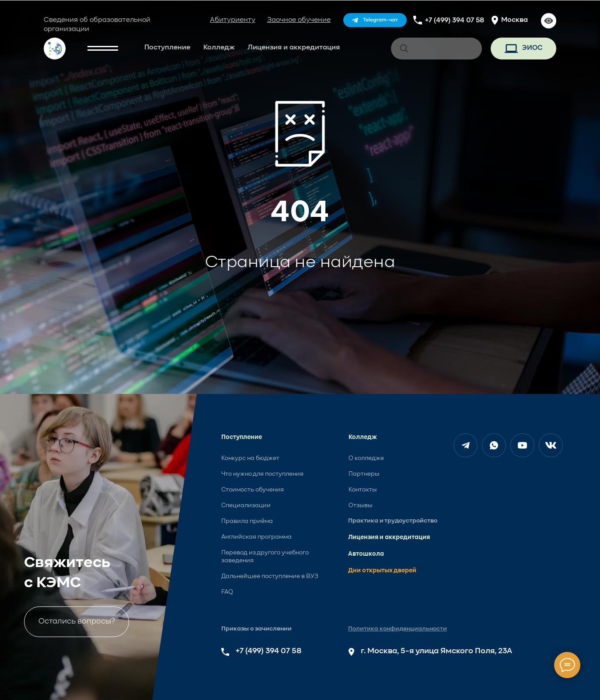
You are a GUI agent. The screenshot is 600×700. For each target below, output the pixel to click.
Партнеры (364, 474)
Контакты (363, 490)
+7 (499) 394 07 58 (455, 21)
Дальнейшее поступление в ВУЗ (270, 576)
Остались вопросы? (77, 621)
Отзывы (361, 505)
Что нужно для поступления (262, 474)
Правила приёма (247, 521)
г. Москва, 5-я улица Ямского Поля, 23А (436, 651)
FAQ (227, 592)
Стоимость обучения (253, 490)
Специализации (246, 505)
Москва (515, 20)
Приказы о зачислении (256, 629)
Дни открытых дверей (382, 571)
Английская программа (256, 537)
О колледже (366, 458)
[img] (375, 20)
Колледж (219, 48)
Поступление (167, 48)
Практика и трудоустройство (393, 521)
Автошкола (366, 554)
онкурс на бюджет (252, 458)
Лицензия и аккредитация (294, 48)
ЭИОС (532, 48)
